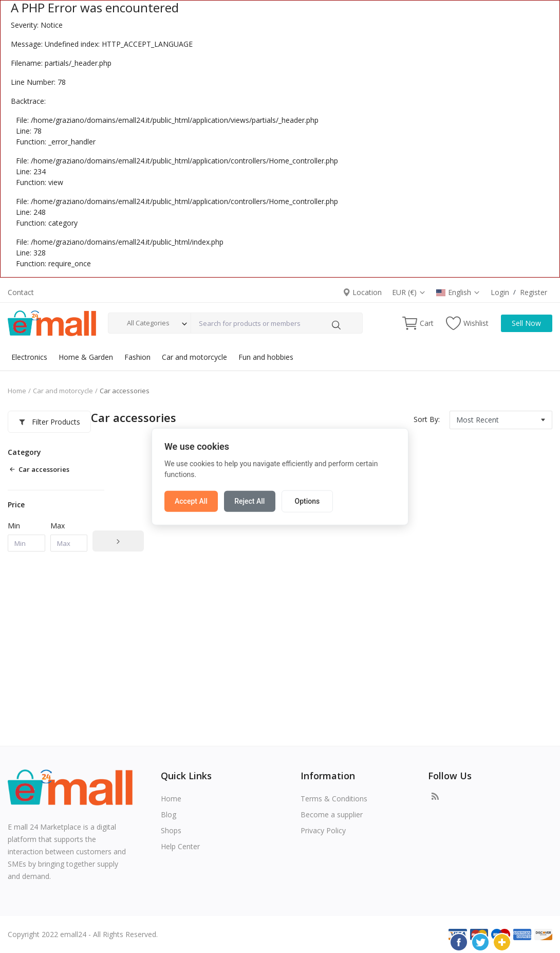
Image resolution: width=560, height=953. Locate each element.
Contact (21, 292)
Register (534, 292)
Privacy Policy (323, 830)
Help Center (180, 846)
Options (307, 501)
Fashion (137, 357)
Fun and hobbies (266, 357)
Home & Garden (86, 357)
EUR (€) (409, 292)
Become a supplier (332, 814)
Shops (171, 830)
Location (362, 292)
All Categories (148, 323)
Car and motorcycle (194, 357)
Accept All (191, 501)
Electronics (29, 357)
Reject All (249, 501)
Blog (169, 814)
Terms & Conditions (334, 799)
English (458, 292)
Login (500, 292)
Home (17, 391)
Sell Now (526, 323)
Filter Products (49, 422)
